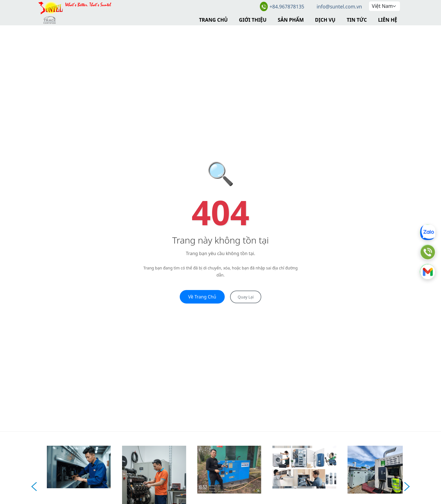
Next (407, 487)
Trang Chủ (213, 20)
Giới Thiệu (253, 20)
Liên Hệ (388, 20)
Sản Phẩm (291, 20)
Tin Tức (357, 20)
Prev (34, 487)
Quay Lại (246, 297)
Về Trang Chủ (202, 297)
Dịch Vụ (325, 20)
